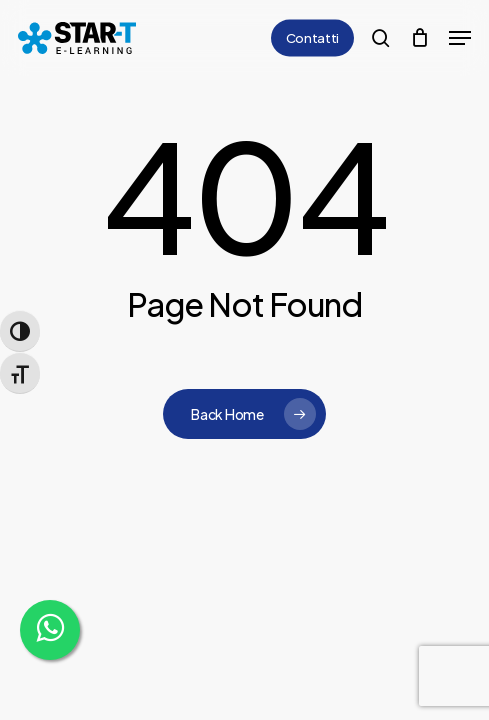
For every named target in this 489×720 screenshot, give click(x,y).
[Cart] (419, 38)
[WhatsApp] (50, 630)
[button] (460, 38)
